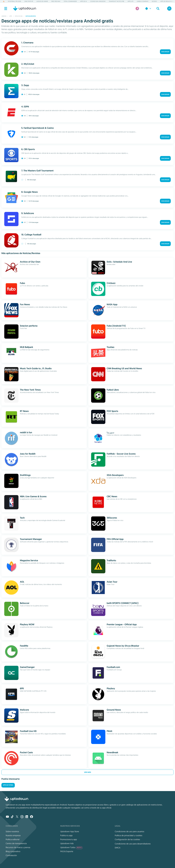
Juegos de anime (42, 1)
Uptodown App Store (70, 831)
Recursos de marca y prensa (18, 847)
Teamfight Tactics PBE (116, 1)
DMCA (117, 848)
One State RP (29, 1)
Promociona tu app (69, 839)
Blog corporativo (13, 851)
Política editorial (13, 839)
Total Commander (70, 1)
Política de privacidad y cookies (128, 835)
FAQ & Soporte (67, 851)
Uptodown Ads (67, 843)
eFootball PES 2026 (15, 1)
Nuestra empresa (13, 835)
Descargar (165, 52)
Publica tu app (66, 835)
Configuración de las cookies (127, 839)
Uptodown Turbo (71, 847)
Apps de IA (83, 1)
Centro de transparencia (16, 843)
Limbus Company (143, 1)
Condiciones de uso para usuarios (129, 831)
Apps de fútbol (8, 785)
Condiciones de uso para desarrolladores (133, 844)
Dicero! (154, 1)
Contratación (11, 855)
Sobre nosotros (12, 831)
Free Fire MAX (56, 1)
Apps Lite (130, 1)
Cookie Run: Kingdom (98, 1)
